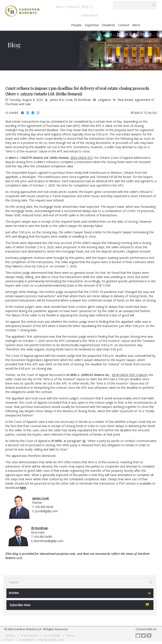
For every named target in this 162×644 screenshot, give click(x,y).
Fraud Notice (30, 635)
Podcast (72, 7)
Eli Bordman (83, 100)
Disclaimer (26, 640)
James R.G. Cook (61, 100)
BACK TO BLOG (144, 113)
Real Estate (125, 100)
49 (84, 441)
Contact (124, 25)
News (60, 7)
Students (108, 25)
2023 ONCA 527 (81, 158)
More (136, 25)
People (76, 25)
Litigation (104, 100)
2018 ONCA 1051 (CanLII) (129, 375)
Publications (90, 15)
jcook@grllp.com (46, 511)
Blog (86, 6)
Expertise (92, 25)
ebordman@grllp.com (48, 541)
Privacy (11, 635)
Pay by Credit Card (51, 640)
